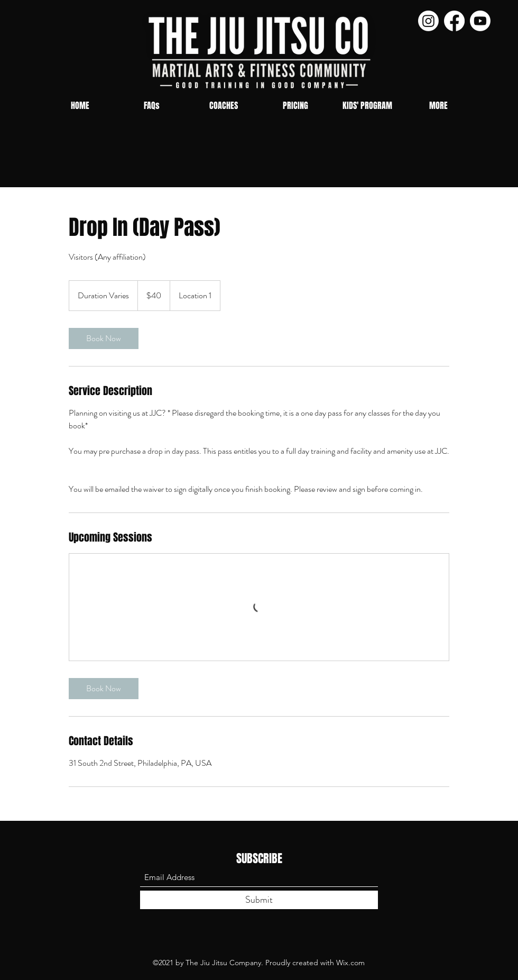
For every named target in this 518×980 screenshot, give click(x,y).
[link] (104, 338)
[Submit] (259, 900)
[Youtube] (480, 21)
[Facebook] (454, 21)
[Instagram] (428, 21)
